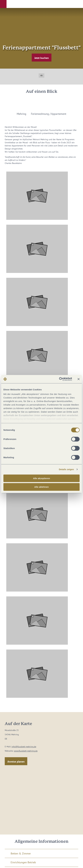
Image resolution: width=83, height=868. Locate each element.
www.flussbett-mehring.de (26, 751)
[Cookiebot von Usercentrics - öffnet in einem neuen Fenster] (59, 379)
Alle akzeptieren (41, 478)
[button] (3, 4)
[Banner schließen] (79, 379)
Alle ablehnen (41, 487)
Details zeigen (66, 469)
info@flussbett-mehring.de (24, 747)
